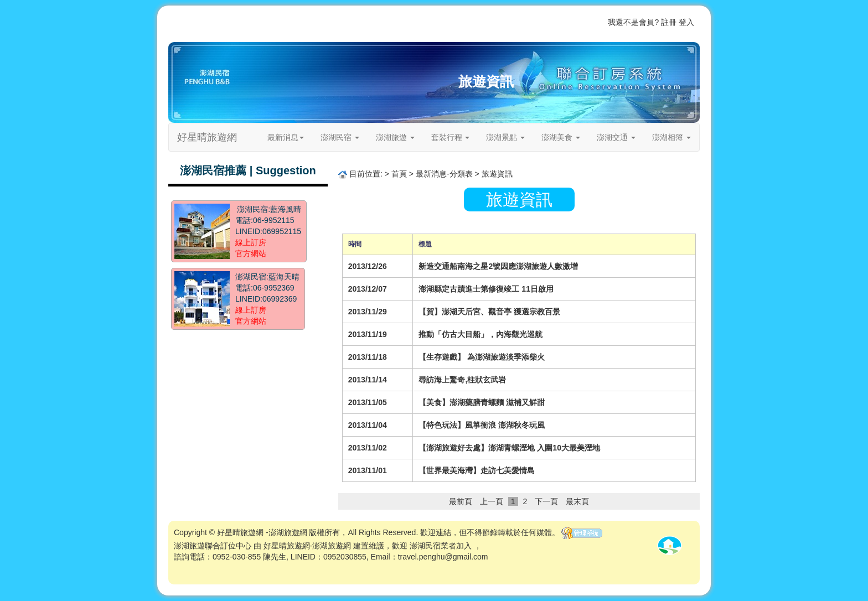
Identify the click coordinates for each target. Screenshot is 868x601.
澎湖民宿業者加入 (441, 546)
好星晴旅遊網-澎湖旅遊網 (308, 546)
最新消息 (286, 137)
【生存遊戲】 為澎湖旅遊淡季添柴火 (482, 357)
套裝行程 (451, 137)
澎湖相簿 (671, 137)
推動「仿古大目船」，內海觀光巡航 (480, 334)
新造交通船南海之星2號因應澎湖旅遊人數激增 (498, 266)
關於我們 (565, 22)
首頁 (491, 22)
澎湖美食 (561, 137)
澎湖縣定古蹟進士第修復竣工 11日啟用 (486, 289)
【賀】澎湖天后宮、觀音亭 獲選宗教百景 (489, 312)
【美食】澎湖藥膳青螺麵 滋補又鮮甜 (482, 402)
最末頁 (577, 501)
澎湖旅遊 (395, 137)
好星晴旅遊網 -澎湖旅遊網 (262, 532)
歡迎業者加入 (524, 22)
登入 (686, 22)
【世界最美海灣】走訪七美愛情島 (477, 470)
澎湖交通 (616, 137)
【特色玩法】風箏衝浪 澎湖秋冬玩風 (482, 425)
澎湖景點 (505, 137)
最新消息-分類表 (444, 174)
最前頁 (461, 501)
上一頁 (492, 501)
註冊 (669, 22)
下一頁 (546, 501)
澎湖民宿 (340, 137)
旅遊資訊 (486, 81)
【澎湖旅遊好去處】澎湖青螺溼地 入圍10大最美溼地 (509, 448)
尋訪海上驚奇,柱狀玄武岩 (462, 380)
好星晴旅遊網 (207, 137)
